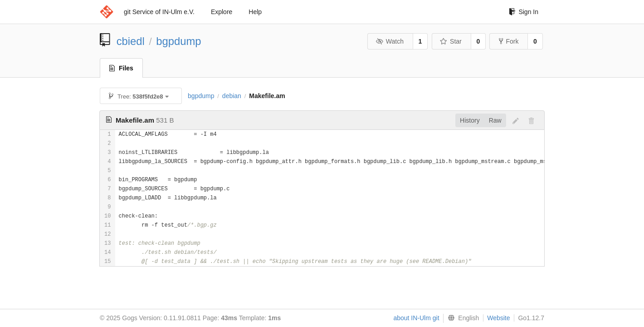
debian (232, 96)
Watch (390, 41)
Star (451, 41)
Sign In (524, 12)
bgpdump (178, 41)
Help (255, 12)
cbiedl (131, 41)
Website (498, 318)
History (470, 120)
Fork (509, 41)
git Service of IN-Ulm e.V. (159, 12)
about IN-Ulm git (416, 318)
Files (121, 68)
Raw (495, 120)
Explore (222, 12)
